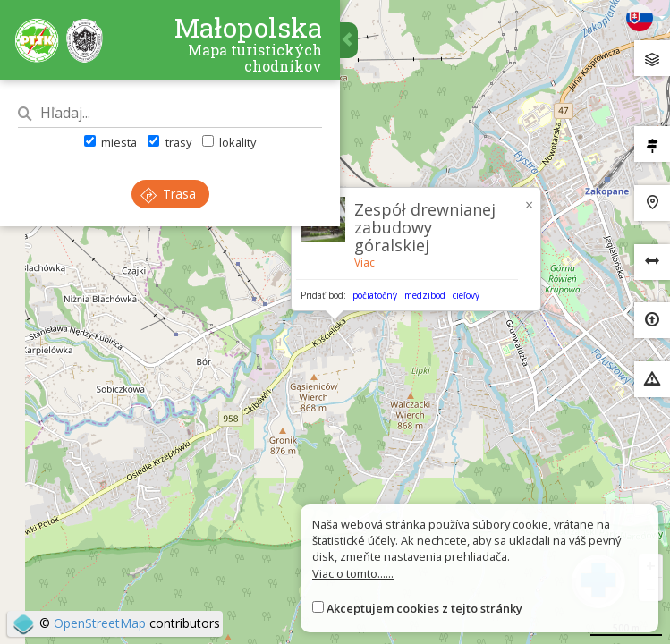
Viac (365, 263)
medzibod (425, 295)
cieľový (466, 295)
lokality (229, 142)
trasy (169, 142)
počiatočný (375, 295)
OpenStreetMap (100, 623)
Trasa (168, 194)
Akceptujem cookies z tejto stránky (424, 608)
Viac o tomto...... (353, 573)
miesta (110, 142)
